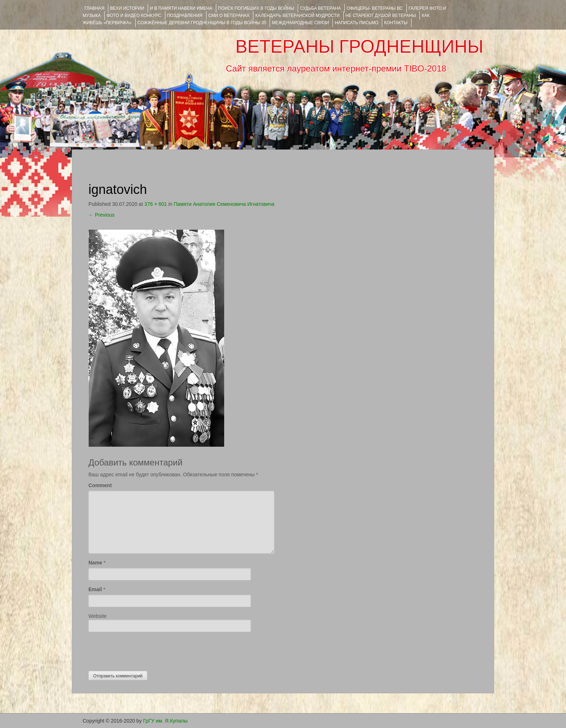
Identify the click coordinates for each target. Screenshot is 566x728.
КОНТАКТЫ (396, 23)
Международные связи (300, 23)
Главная (94, 8)
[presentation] (143, 650)
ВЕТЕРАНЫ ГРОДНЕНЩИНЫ (359, 47)
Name (95, 563)
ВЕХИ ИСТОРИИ (127, 8)
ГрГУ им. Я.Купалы (166, 721)
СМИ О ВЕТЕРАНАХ (229, 16)
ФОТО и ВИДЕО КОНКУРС (134, 16)
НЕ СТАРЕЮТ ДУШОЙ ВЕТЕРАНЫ (381, 16)
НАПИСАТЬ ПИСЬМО (356, 23)
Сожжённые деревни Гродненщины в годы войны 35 (202, 23)
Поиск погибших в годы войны (256, 8)
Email (95, 589)
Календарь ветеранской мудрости (297, 16)
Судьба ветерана (321, 8)
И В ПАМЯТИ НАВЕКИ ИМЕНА (181, 8)
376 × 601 (156, 204)
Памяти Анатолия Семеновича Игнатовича (224, 204)
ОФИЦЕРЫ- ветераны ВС (375, 8)
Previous (101, 215)
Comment (100, 485)
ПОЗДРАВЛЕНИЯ (185, 16)
